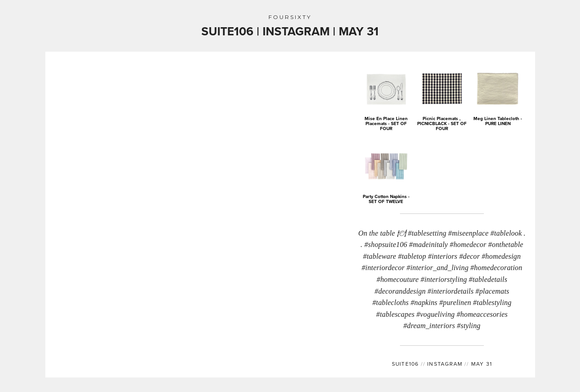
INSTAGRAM (442, 364)
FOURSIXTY (290, 17)
